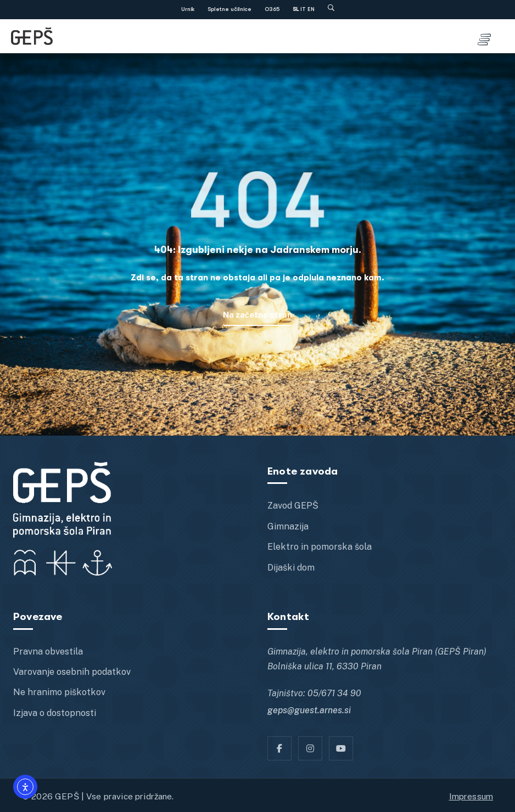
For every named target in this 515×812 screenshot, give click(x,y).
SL (296, 9)
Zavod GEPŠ (293, 506)
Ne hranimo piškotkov (59, 692)
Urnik (188, 9)
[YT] (341, 748)
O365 (272, 9)
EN (311, 9)
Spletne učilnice (229, 9)
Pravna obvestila (48, 652)
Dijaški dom (291, 568)
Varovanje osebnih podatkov (72, 672)
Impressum (471, 796)
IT (303, 9)
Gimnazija (288, 526)
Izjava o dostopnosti (55, 713)
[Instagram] (310, 748)
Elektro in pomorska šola (320, 547)
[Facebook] (279, 748)
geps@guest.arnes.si (309, 710)
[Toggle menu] (484, 36)
